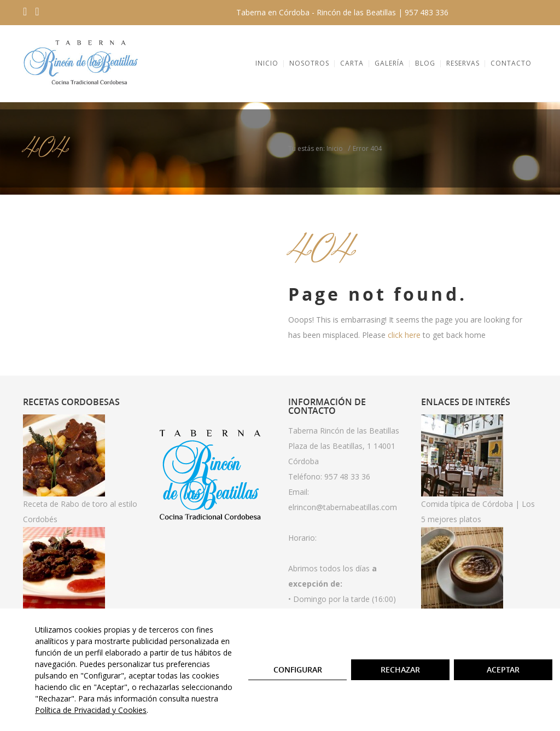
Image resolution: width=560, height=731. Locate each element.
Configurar (298, 669)
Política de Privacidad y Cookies (91, 710)
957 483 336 (427, 12)
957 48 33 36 (347, 476)
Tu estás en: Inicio (316, 148)
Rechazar (400, 669)
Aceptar (503, 669)
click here (404, 335)
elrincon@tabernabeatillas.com (343, 507)
